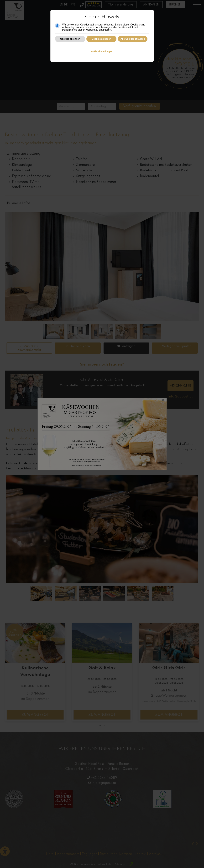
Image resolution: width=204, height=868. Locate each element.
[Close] (163, 401)
